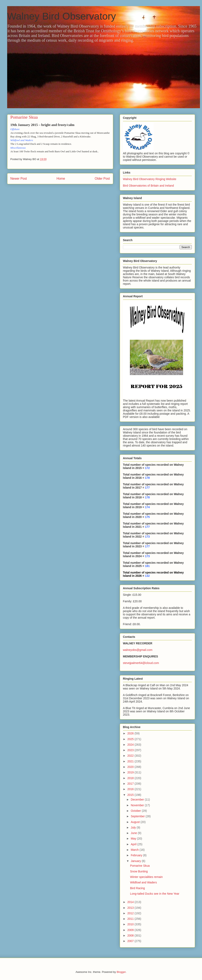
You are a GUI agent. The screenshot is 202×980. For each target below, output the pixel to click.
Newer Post (19, 179)
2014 (131, 902)
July (134, 827)
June (134, 833)
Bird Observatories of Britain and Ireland (148, 186)
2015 (131, 795)
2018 (131, 778)
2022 (131, 756)
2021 (131, 761)
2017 (131, 784)
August (136, 822)
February (137, 855)
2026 (131, 733)
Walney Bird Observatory (62, 16)
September (138, 816)
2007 (131, 941)
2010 (131, 924)
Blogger (121, 972)
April (134, 844)
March (135, 850)
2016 (131, 789)
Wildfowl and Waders (143, 882)
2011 (131, 919)
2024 (131, 745)
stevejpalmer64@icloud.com (141, 663)
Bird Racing (137, 888)
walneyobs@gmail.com (138, 650)
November (138, 805)
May (134, 839)
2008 (131, 935)
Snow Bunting (139, 871)
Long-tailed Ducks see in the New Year (155, 894)
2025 (131, 739)
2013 (131, 908)
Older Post (102, 179)
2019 (131, 772)
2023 (131, 750)
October (136, 811)
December (138, 800)
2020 (131, 767)
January (136, 861)
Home (61, 179)
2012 (131, 913)
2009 (131, 930)
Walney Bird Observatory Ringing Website (150, 179)
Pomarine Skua (140, 866)
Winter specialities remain (146, 877)
